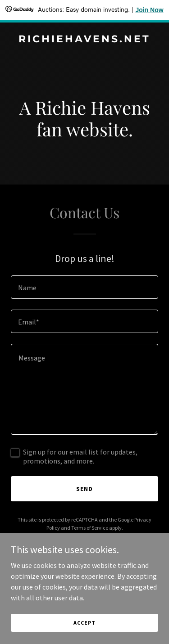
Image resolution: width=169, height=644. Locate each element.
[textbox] (84, 287)
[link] (84, 40)
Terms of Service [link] (90, 528)
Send (84, 489)
